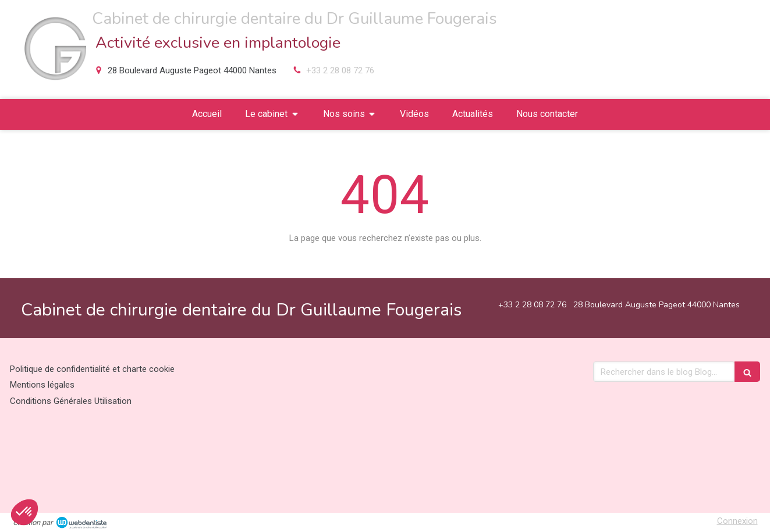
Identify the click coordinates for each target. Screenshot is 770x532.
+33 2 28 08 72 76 (340, 70)
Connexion (737, 521)
